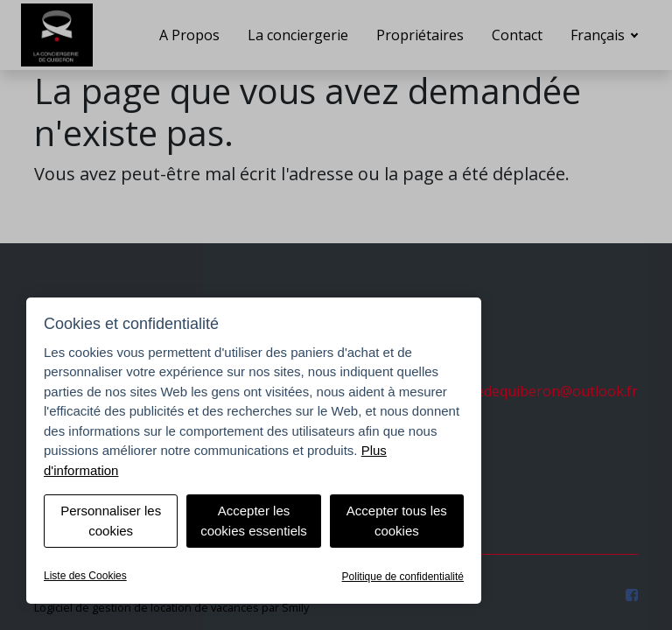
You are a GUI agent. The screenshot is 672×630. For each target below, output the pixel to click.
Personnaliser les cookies (111, 521)
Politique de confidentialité (403, 577)
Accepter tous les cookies (397, 521)
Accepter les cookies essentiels (254, 521)
